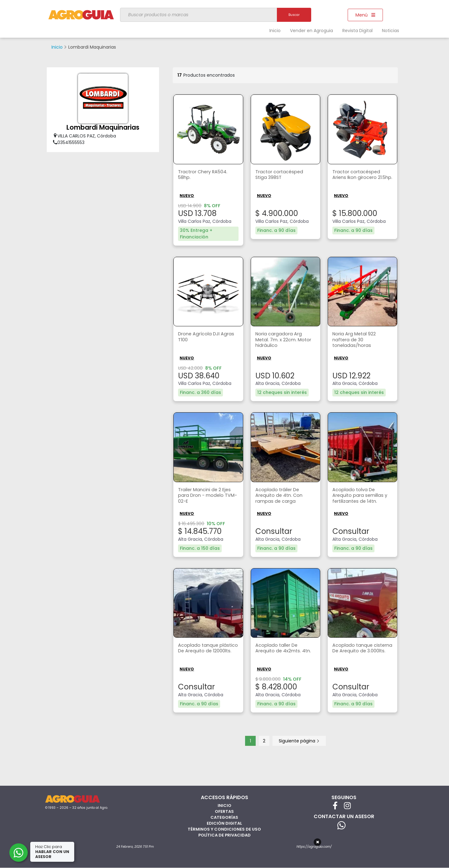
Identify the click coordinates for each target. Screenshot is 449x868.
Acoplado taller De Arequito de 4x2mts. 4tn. (285, 648)
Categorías (224, 816)
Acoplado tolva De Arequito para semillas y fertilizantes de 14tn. (362, 496)
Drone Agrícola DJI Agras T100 (201, 337)
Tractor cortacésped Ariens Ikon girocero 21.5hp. (359, 178)
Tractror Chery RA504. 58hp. (206, 175)
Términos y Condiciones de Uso (224, 828)
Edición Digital (224, 822)
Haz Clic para (53, 852)
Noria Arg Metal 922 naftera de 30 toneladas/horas (356, 340)
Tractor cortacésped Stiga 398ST (281, 175)
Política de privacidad (224, 834)
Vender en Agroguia (311, 31)
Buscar (294, 15)
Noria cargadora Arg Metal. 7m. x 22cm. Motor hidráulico (280, 340)
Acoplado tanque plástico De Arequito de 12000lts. (207, 651)
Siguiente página (299, 740)
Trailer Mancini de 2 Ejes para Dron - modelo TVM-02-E (207, 496)
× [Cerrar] (318, 842)
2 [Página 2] (264, 740)
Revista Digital (357, 31)
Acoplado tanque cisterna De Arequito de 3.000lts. (361, 651)
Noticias (391, 31)
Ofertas (224, 810)
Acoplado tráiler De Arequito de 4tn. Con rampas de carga (280, 496)
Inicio (275, 31)
